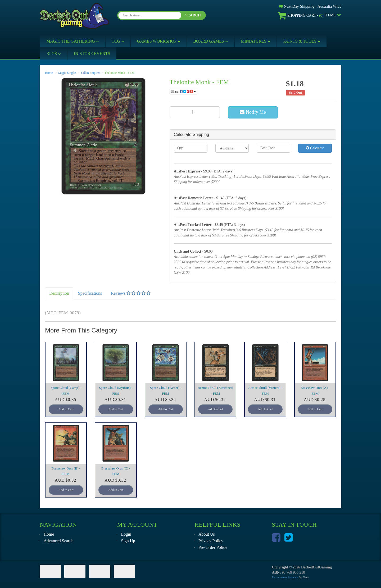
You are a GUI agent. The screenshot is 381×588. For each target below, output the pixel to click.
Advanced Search (58, 541)
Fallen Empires (90, 73)
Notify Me (253, 112)
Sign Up (128, 541)
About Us (207, 534)
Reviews (131, 293)
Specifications (90, 293)
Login (126, 534)
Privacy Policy (211, 541)
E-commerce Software (285, 577)
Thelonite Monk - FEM (119, 73)
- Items (307, 15)
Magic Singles (67, 73)
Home (49, 73)
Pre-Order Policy (213, 547)
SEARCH (193, 15)
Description (59, 293)
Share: (184, 92)
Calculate (315, 148)
